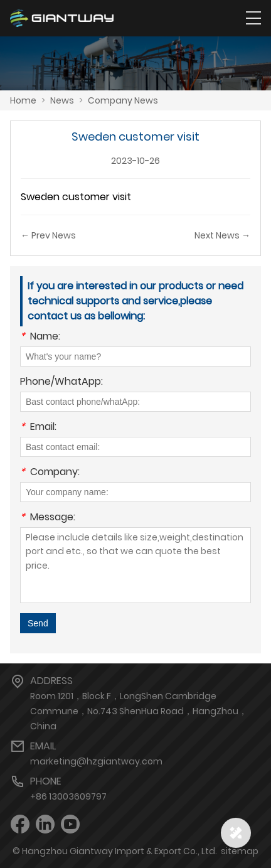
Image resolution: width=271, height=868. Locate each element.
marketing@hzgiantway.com (96, 761)
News (62, 100)
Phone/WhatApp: (61, 383)
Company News (123, 100)
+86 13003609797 (68, 796)
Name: (40, 337)
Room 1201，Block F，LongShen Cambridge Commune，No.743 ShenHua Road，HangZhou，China (139, 711)
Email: (38, 428)
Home (23, 100)
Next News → (222, 235)
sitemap (240, 851)
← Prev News (48, 235)
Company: (50, 473)
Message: (48, 518)
